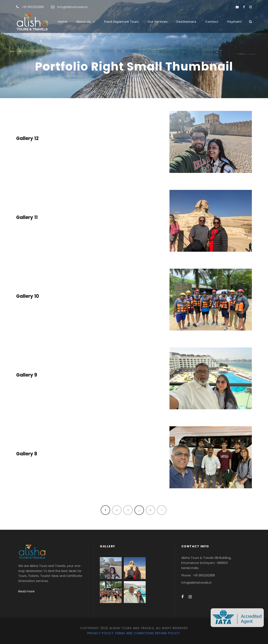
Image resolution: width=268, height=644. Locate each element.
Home (63, 22)
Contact (212, 22)
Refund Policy (168, 633)
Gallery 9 (27, 375)
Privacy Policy (100, 633)
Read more (26, 591)
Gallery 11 (27, 217)
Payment (235, 22)
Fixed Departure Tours (121, 22)
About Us (83, 22)
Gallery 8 (27, 454)
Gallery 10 (28, 296)
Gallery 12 (27, 138)
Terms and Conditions (134, 633)
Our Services (158, 22)
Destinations (186, 22)
